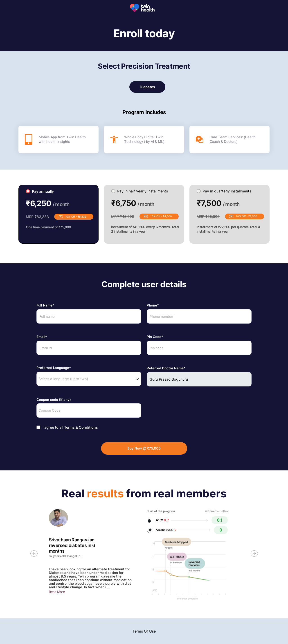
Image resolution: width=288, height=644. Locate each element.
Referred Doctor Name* (166, 368)
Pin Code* (155, 337)
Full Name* (45, 305)
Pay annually (40, 191)
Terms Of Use (144, 631)
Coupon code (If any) (54, 400)
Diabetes (147, 87)
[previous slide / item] (34, 555)
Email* (42, 337)
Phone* (153, 305)
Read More (57, 592)
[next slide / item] (254, 555)
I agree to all (70, 427)
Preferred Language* (54, 368)
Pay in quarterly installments (224, 191)
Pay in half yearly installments (139, 191)
